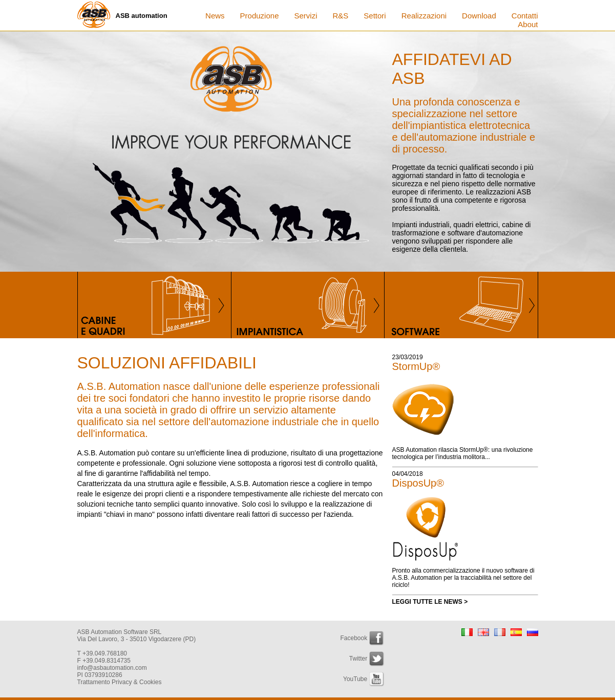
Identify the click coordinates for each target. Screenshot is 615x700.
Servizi (305, 16)
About (528, 24)
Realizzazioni (424, 16)
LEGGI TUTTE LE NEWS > (430, 602)
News (215, 16)
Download (479, 16)
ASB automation (142, 16)
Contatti (525, 16)
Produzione (260, 16)
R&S (341, 16)
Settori (375, 16)
